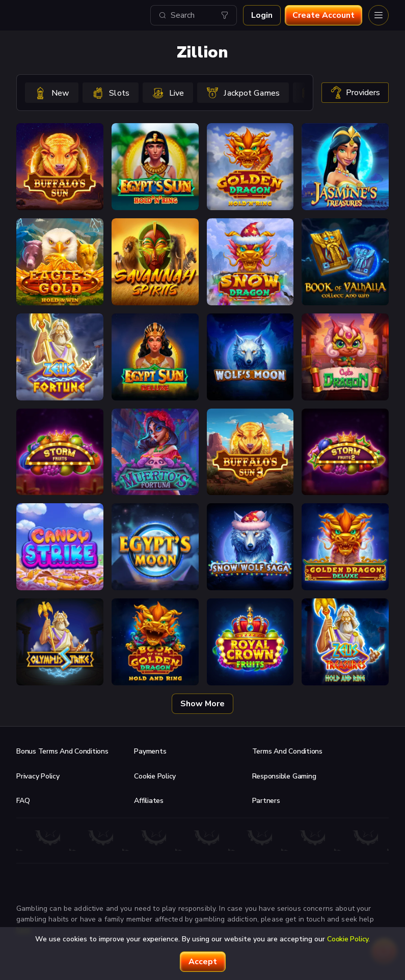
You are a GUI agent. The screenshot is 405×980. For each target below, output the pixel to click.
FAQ (23, 801)
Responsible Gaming (284, 776)
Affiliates (149, 801)
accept (203, 962)
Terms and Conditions (287, 751)
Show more (202, 704)
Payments (150, 751)
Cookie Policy (155, 776)
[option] (52, 93)
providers (355, 93)
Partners (266, 801)
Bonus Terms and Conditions (62, 751)
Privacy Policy (38, 776)
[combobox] (194, 15)
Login (262, 15)
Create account (323, 15)
